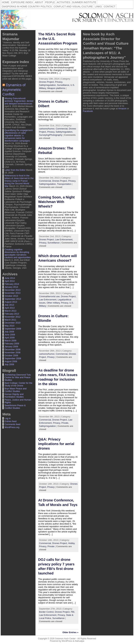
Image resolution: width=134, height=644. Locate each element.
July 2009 (9, 332)
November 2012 (12, 317)
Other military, (54, 303)
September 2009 (13, 329)
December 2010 (12, 323)
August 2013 (11, 302)
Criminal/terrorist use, (50, 296)
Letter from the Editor (15, 170)
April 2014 (10, 281)
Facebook (88, 111)
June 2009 (10, 335)
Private (51, 546)
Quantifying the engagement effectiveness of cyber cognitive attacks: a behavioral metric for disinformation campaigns (19, 135)
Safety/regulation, (48, 85)
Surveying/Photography (51, 135)
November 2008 (12, 352)
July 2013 (9, 305)
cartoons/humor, (47, 129)
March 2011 (10, 320)
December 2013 (12, 290)
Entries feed (10, 421)
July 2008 (9, 364)
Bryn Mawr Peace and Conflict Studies (16, 390)
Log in (8, 418)
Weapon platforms (56, 88)
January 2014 (11, 287)
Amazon (122, 109)
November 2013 (12, 293)
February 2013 (12, 314)
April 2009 (10, 338)
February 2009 (12, 344)
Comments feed (12, 424)
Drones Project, (47, 82)
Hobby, (72, 543)
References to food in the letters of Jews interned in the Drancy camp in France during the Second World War (19, 181)
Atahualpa (79, 641)
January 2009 (11, 347)
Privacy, (59, 82)
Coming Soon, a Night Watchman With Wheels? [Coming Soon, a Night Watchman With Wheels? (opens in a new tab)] (56, 202)
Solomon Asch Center (65, 639)
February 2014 (12, 284)
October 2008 (11, 355)
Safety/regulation (47, 426)
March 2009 (10, 341)
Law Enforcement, (64, 240)
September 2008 (13, 358)
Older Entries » (70, 632)
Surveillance (54, 243)
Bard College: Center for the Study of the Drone (18, 384)
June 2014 (10, 278)
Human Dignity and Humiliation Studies (14, 395)
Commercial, (62, 129)
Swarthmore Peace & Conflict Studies (15, 407)
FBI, (73, 612)
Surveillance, (64, 85)
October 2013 (11, 296)
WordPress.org (12, 427)
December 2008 (12, 349)
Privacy (51, 357)
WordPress (67, 641)
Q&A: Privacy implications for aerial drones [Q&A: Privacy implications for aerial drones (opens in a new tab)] (56, 444)
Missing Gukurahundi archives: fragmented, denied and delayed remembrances (19, 101)
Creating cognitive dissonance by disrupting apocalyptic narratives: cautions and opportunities (18, 253)
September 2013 (13, 299)
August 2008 (11, 361)
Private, (65, 423)
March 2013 (10, 311)
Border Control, (47, 612)
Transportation (64, 184)
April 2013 (10, 308)
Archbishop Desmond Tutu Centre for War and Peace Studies (18, 377)
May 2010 (9, 326)
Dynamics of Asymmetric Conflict (14, 89)
